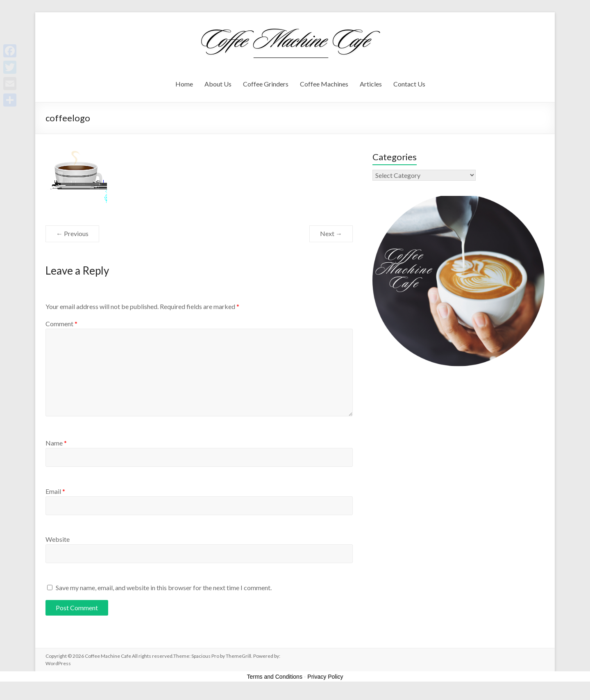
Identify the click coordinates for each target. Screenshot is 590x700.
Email (55, 491)
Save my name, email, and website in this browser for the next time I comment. (164, 587)
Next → (331, 233)
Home (184, 84)
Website (58, 539)
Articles (371, 84)
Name (56, 443)
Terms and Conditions (275, 677)
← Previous (72, 233)
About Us (218, 84)
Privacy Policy (325, 677)
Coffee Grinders (266, 84)
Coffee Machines (324, 84)
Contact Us (409, 84)
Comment (61, 324)
